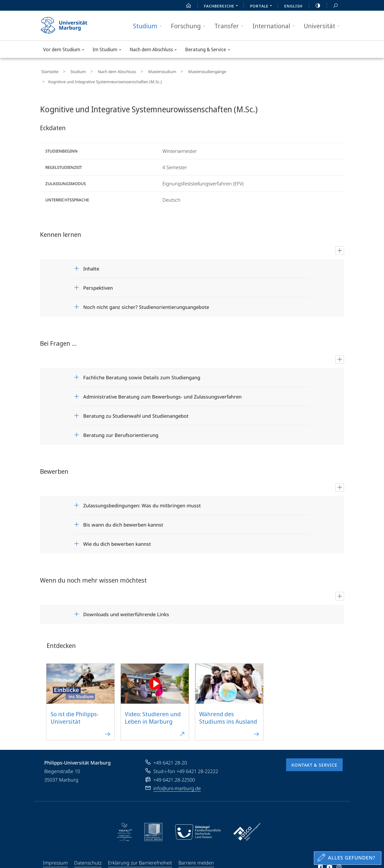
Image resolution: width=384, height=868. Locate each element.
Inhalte (91, 256)
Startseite (49, 70)
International (275, 26)
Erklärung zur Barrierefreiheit (140, 850)
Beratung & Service (209, 50)
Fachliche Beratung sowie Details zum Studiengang (142, 365)
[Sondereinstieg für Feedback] (348, 858)
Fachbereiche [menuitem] (222, 6)
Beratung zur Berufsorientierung (121, 422)
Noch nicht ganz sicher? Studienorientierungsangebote (146, 294)
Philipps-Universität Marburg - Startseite (69, 26)
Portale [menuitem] (263, 6)
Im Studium (109, 50)
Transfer (231, 26)
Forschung (190, 26)
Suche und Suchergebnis (333, 6)
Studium (149, 26)
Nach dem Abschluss (155, 50)
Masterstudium (145, 70)
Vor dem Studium (65, 50)
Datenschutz (88, 850)
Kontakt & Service (314, 752)
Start (186, 6)
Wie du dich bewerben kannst (117, 531)
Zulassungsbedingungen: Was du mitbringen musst (142, 493)
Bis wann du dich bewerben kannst (123, 512)
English (293, 6)
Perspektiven (98, 275)
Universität (323, 26)
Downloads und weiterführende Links (126, 602)
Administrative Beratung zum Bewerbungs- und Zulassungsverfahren (162, 384)
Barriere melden (196, 850)
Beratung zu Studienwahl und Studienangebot (136, 403)
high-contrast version (315, 6)
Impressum (55, 850)
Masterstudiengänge (185, 70)
